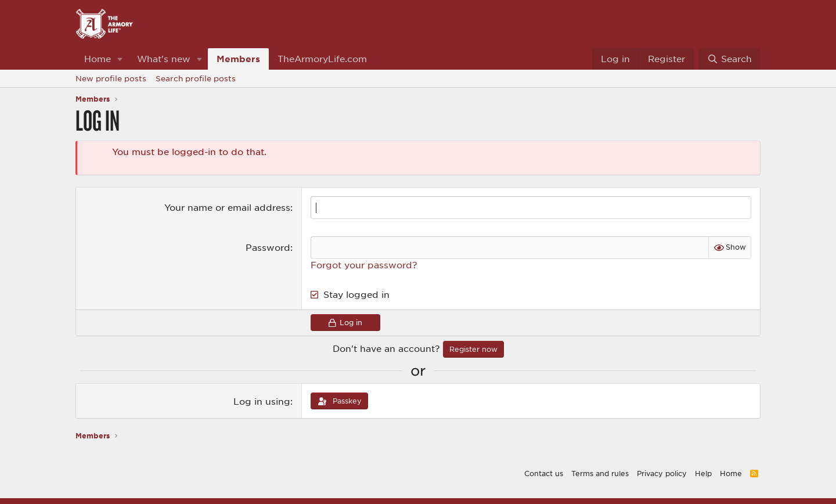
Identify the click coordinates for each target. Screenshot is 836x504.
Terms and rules (600, 473)
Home (98, 59)
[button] (120, 59)
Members (238, 59)
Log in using (262, 401)
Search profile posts (196, 78)
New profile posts (111, 78)
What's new (164, 59)
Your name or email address (227, 207)
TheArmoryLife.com (322, 59)
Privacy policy (662, 473)
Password (268, 247)
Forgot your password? (364, 265)
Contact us (544, 473)
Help (703, 473)
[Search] (729, 59)
